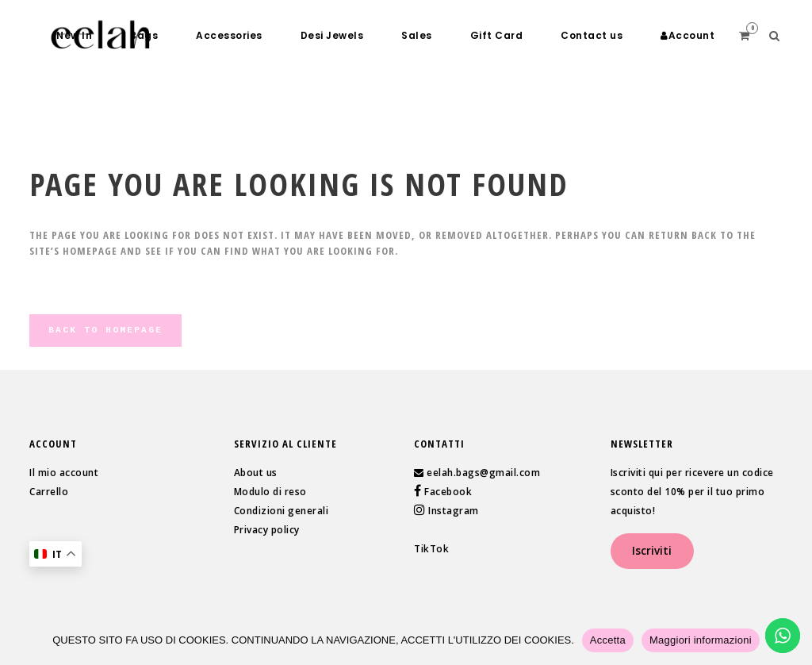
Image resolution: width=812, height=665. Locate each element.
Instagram (452, 511)
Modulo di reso (270, 492)
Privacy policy (267, 530)
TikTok (431, 549)
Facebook (447, 492)
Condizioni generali (282, 511)
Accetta (608, 640)
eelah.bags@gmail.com (483, 473)
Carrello (49, 492)
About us (256, 473)
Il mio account (64, 473)
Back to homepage (105, 330)
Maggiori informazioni (701, 640)
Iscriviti (652, 551)
